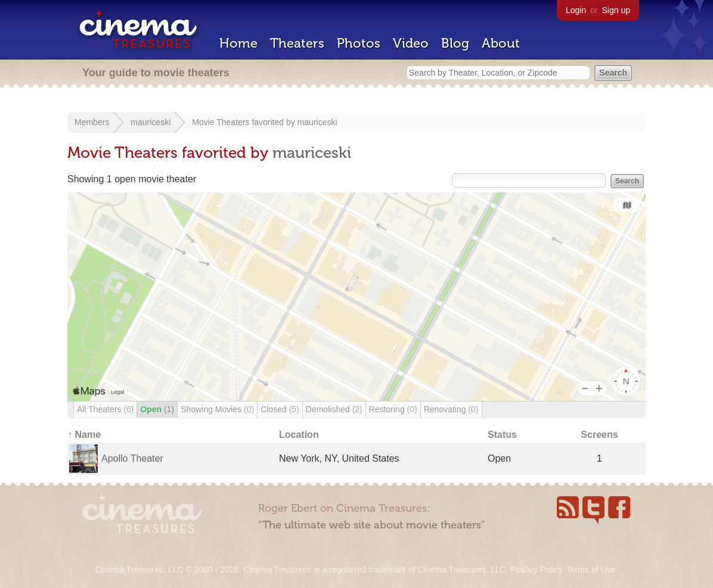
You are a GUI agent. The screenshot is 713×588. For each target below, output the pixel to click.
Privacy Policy (536, 570)
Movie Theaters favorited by (244, 122)
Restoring (393, 409)
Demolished (334, 409)
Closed (280, 409)
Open (157, 409)
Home (238, 43)
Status (502, 435)
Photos (359, 43)
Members (92, 122)
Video (411, 43)
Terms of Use (591, 570)
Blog (455, 43)
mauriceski (151, 122)
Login (576, 10)
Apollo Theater (132, 458)
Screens (599, 435)
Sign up (616, 10)
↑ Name (84, 435)
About (501, 43)
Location (299, 435)
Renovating (451, 409)
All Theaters (105, 409)
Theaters (297, 43)
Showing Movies (217, 409)
